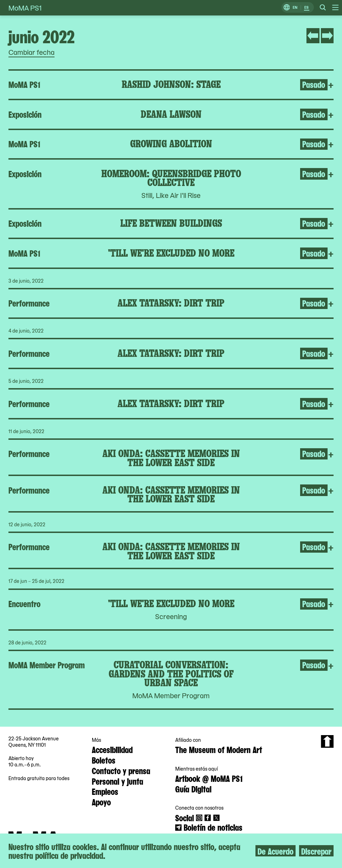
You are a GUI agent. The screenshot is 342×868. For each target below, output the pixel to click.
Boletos (104, 760)
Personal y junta (118, 781)
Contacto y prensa (121, 770)
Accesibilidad (112, 749)
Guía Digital (193, 789)
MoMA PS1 (25, 8)
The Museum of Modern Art (219, 749)
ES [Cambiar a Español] (306, 8)
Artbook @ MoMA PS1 (209, 778)
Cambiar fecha (31, 52)
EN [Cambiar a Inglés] (295, 8)
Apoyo (101, 802)
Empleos (105, 791)
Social (185, 817)
